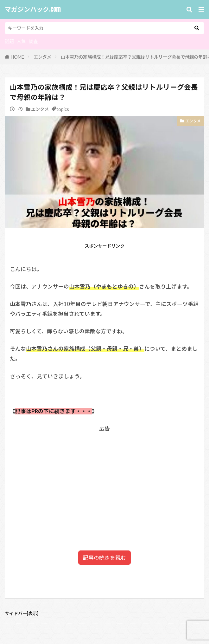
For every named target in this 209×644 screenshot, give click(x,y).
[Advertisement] (104, 478)
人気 (21, 41)
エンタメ (42, 57)
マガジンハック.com (33, 10)
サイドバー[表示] (22, 613)
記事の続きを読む (104, 558)
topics (63, 109)
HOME (17, 57)
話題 (9, 41)
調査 (33, 41)
